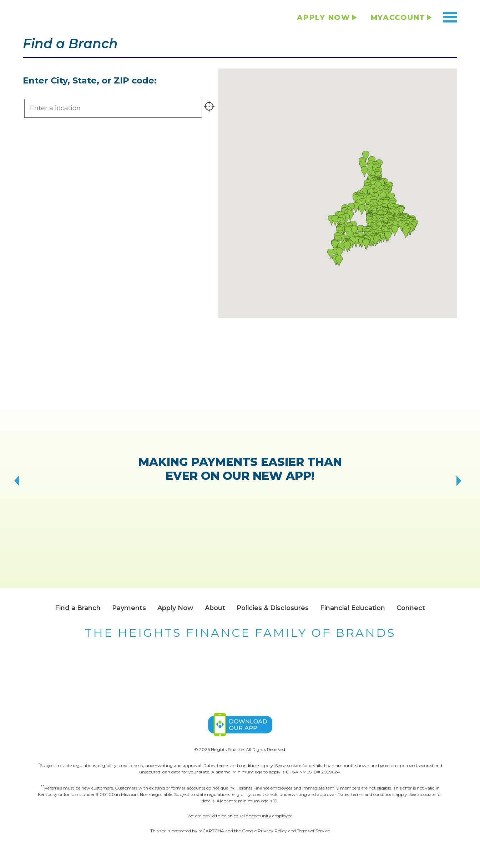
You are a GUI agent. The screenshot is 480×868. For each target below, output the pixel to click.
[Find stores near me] (209, 108)
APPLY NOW (324, 17)
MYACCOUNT (398, 17)
